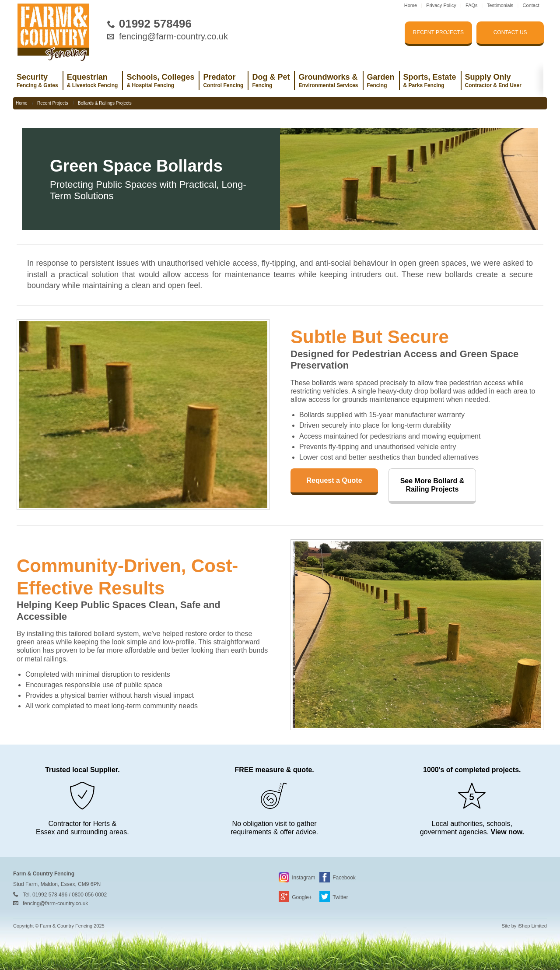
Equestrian (93, 81)
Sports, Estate (430, 81)
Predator (223, 81)
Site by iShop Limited (524, 926)
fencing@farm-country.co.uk (173, 36)
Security (37, 81)
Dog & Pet (271, 81)
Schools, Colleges (160, 81)
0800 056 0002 (89, 895)
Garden (381, 81)
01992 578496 (155, 24)
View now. (507, 832)
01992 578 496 (50, 895)
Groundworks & (328, 81)
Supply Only (493, 81)
